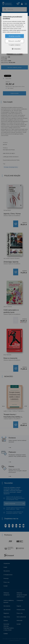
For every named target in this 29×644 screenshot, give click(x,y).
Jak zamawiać (7, 610)
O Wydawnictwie (8, 575)
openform (17, 641)
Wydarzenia (7, 563)
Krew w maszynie (10, 358)
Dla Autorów (7, 606)
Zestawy (6, 620)
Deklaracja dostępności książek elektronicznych (22, 595)
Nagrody (19, 606)
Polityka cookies (21, 610)
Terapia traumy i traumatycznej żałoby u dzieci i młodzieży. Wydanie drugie (14, 418)
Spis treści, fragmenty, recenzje (14, 67)
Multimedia (19, 620)
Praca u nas (7, 582)
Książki (5, 567)
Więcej (17, 500)
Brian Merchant (7, 355)
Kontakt (6, 586)
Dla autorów (7, 571)
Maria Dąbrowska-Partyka (9, 150)
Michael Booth (7, 210)
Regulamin (6, 613)
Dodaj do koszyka (14, 93)
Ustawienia (17, 49)
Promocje (6, 578)
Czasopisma (20, 600)
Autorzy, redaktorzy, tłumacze (9, 601)
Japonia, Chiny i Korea (12, 214)
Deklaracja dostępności (7, 594)
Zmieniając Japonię (11, 262)
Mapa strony (7, 617)
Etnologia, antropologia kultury (11, 167)
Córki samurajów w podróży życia (11, 311)
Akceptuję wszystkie (14, 36)
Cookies (6, 634)
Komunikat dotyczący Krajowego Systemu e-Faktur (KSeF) (9, 627)
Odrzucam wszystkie (14, 41)
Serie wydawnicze (21, 617)
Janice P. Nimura (8, 307)
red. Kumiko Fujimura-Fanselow (12, 258)
